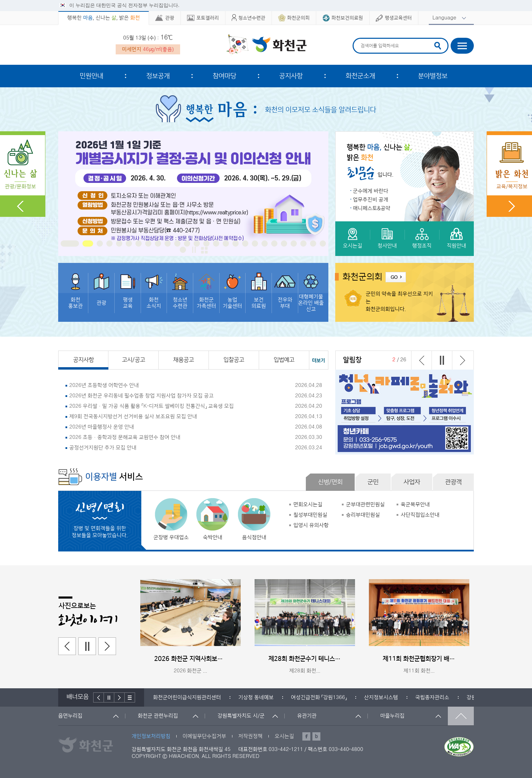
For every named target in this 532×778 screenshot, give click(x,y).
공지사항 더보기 (319, 360)
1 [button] (72, 244)
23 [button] (294, 244)
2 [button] (90, 244)
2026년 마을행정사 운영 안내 (102, 427)
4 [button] (109, 244)
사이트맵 (462, 46)
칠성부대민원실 (310, 515)
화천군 (266, 45)
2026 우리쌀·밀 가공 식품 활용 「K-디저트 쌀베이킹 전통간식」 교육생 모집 (152, 406)
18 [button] (245, 244)
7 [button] (139, 244)
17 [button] (236, 244)
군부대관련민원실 (365, 505)
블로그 (316, 736)
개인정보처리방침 (151, 736)
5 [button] (119, 244)
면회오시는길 (308, 505)
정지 (194, 250)
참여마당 (224, 76)
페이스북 (306, 736)
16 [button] (226, 244)
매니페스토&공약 (372, 208)
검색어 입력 (360, 39)
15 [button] (216, 244)
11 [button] (177, 244)
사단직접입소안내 (420, 515)
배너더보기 (130, 697)
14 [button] (206, 244)
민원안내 (91, 76)
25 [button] (313, 244)
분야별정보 (433, 76)
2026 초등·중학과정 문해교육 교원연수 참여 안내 (125, 437)
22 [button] (284, 244)
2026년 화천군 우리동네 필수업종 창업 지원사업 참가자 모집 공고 (141, 396)
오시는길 (284, 736)
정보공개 (158, 76)
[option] (193, 194)
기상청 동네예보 (307, 697)
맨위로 (461, 716)
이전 (421, 360)
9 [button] (158, 244)
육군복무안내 (415, 505)
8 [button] (148, 244)
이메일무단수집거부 (204, 736)
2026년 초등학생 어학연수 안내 (104, 385)
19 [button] (255, 244)
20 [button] (265, 244)
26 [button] (323, 244)
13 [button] (197, 244)
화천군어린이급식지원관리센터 (238, 697)
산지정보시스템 (432, 697)
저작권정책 (250, 736)
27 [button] (183, 250)
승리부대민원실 (363, 515)
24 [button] (303, 244)
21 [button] (274, 244)
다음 (462, 360)
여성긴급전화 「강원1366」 (370, 697)
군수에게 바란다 (371, 191)
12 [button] (187, 244)
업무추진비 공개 (371, 200)
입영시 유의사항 (311, 525)
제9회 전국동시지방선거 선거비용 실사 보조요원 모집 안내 (133, 417)
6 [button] (129, 244)
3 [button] (100, 244)
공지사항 (291, 76)
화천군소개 (360, 76)
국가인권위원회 (170, 697)
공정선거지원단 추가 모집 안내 (103, 448)
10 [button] (168, 244)
